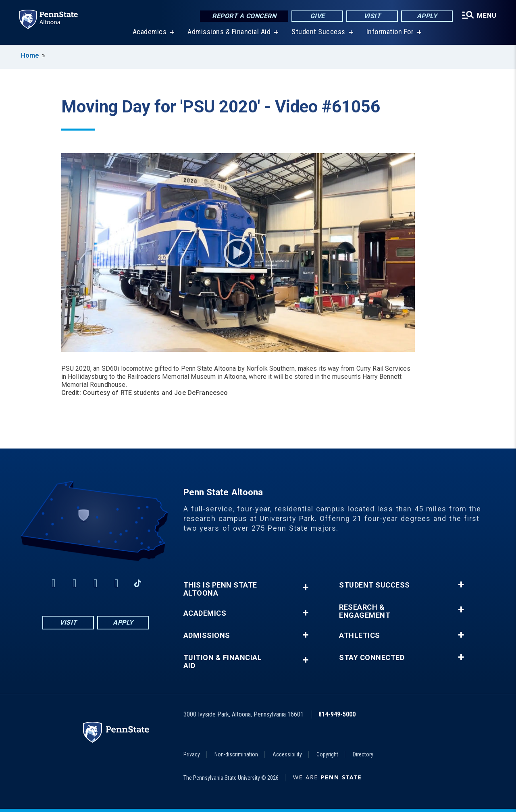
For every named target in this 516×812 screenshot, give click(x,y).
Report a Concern (244, 16)
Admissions (207, 635)
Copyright (327, 754)
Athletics (360, 635)
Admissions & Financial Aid (229, 32)
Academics (150, 32)
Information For (390, 32)
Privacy (192, 754)
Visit (372, 16)
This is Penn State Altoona (220, 589)
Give (317, 16)
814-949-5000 (337, 714)
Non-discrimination (236, 754)
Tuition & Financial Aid (223, 662)
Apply (427, 16)
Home (30, 55)
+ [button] (305, 587)
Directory (363, 754)
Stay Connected (372, 658)
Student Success (318, 32)
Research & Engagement (365, 611)
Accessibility (287, 754)
